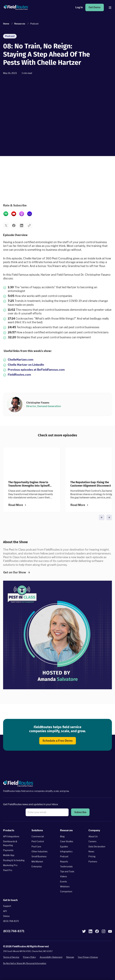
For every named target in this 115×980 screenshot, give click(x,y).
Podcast (64, 856)
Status (6, 916)
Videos (63, 876)
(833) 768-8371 (11, 921)
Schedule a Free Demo (58, 741)
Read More (16, 505)
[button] (6, 225)
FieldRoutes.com (19, 375)
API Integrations (11, 836)
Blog (62, 836)
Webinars (65, 886)
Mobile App (9, 855)
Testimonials (66, 866)
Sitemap (70, 957)
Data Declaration (97, 846)
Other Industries (39, 851)
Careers (92, 841)
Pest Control (38, 841)
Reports (64, 861)
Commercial (38, 836)
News (91, 851)
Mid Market (37, 861)
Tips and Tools (67, 871)
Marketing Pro (10, 865)
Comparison (66, 891)
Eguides (64, 846)
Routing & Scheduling (14, 860)
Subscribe (80, 812)
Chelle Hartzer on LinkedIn (26, 365)
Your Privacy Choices (88, 957)
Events (63, 881)
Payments (8, 850)
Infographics (66, 851)
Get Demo (95, 7)
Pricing (92, 856)
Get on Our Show (17, 572)
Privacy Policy (29, 957)
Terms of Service (11, 957)
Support (7, 906)
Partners (93, 861)
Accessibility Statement (51, 957)
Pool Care (36, 846)
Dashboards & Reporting (10, 843)
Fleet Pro (8, 870)
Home (6, 24)
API (5, 911)
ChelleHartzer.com (21, 360)
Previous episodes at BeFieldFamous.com (36, 370)
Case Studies (67, 841)
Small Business (39, 856)
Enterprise (37, 866)
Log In (79, 7)
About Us (93, 836)
